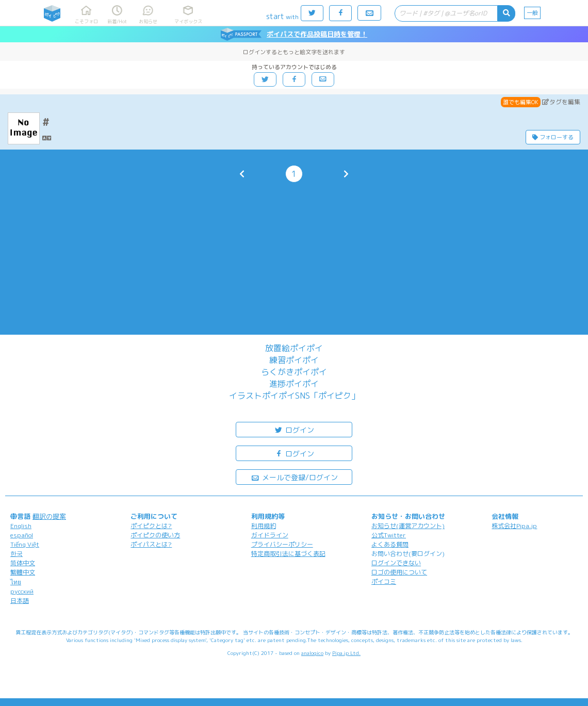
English (21, 526)
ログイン (294, 429)
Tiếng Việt (25, 544)
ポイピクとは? (151, 526)
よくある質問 (390, 544)
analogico (312, 653)
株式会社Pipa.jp (514, 526)
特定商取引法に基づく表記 (288, 554)
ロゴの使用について (399, 572)
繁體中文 (23, 572)
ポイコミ (384, 581)
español (22, 535)
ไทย (16, 582)
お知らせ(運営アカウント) (408, 526)
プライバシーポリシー (282, 544)
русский (22, 591)
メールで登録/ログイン (294, 477)
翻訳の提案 (49, 516)
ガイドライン (270, 535)
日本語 (20, 601)
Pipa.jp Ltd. (346, 653)
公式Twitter (389, 535)
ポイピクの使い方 (155, 535)
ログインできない (396, 563)
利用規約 (264, 526)
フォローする (553, 137)
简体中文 (23, 563)
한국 (17, 554)
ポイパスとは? (151, 544)
